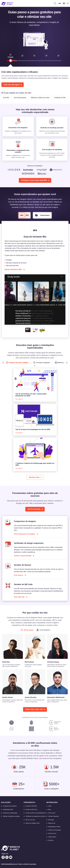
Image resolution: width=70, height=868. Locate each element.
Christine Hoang (53, 662)
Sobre (50, 806)
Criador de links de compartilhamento (36, 813)
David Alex (6, 662)
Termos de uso (52, 833)
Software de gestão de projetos (11, 816)
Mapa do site (52, 823)
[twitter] (7, 857)
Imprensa (51, 840)
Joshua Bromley (31, 697)
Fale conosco (52, 813)
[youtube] (11, 857)
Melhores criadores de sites (40, 98)
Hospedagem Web (8, 809)
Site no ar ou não (30, 820)
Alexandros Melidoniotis (56, 697)
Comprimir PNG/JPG (31, 806)
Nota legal (51, 820)
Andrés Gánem (8, 697)
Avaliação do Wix (60, 98)
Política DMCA (52, 837)
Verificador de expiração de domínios (36, 816)
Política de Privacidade (54, 830)
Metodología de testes (54, 827)
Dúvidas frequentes (54, 816)
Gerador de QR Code (31, 809)
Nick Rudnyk (29, 662)
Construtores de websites (10, 806)
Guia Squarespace (20, 98)
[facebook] (3, 857)
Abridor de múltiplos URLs (33, 823)
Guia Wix (6, 98)
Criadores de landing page (10, 813)
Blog (49, 809)
